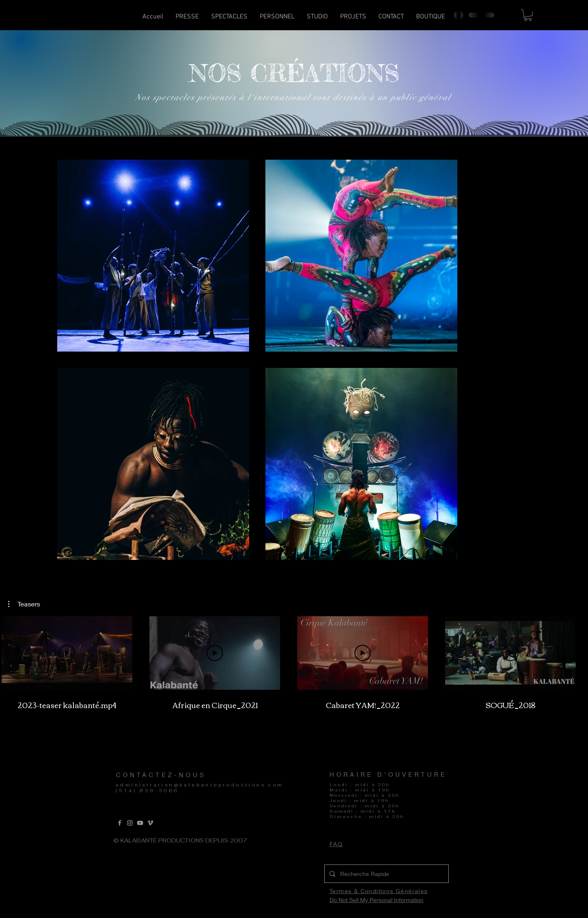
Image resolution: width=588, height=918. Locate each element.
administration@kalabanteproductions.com (200, 785)
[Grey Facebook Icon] (120, 823)
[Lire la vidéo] (67, 653)
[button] (229, 19)
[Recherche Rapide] (386, 874)
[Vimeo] (150, 823)
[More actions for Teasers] (24, 604)
